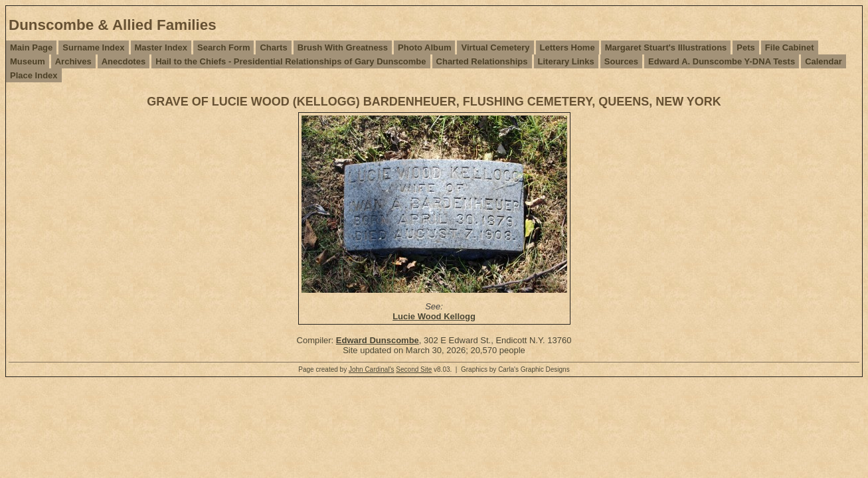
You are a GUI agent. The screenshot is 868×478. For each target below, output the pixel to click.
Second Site (414, 369)
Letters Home (567, 47)
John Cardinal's (372, 369)
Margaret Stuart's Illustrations (666, 47)
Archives (73, 61)
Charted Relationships (482, 61)
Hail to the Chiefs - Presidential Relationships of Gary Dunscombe (291, 61)
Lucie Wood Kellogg (434, 316)
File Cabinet (790, 47)
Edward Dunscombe (378, 340)
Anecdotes (124, 61)
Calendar (824, 61)
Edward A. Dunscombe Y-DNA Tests (722, 61)
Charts (273, 47)
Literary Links (566, 61)
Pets (745, 47)
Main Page (31, 47)
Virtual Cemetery (495, 47)
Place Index (34, 75)
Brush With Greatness (343, 47)
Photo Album (424, 47)
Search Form (223, 47)
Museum (28, 61)
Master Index (161, 47)
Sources (621, 61)
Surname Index (93, 47)
